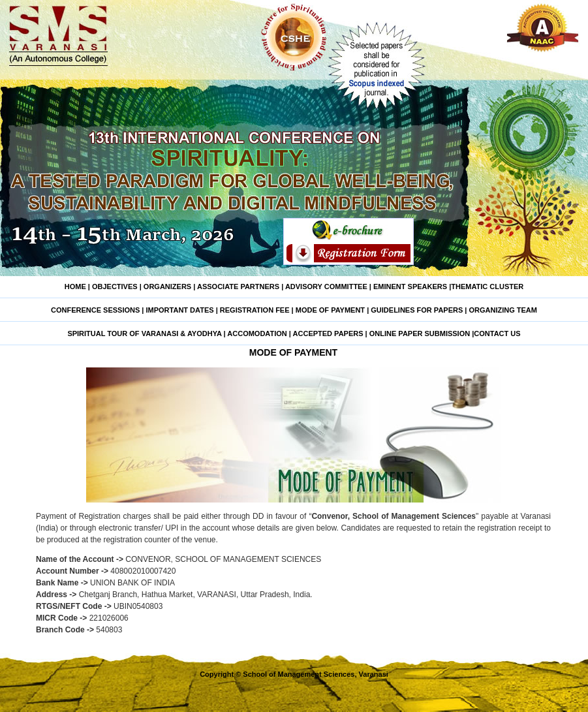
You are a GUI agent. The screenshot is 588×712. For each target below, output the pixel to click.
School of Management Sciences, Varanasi (316, 674)
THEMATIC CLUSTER (487, 286)
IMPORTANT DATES (180, 310)
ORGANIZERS (167, 286)
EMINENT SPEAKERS (410, 286)
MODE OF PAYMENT (330, 310)
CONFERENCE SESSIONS (96, 310)
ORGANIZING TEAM (503, 310)
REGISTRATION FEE (255, 310)
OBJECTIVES (114, 286)
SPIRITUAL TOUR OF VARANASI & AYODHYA (144, 333)
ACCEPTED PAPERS (327, 333)
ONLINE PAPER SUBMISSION (420, 333)
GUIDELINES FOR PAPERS (417, 310)
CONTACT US (497, 333)
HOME (75, 286)
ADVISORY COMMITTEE (326, 286)
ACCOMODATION (257, 333)
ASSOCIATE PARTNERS (238, 286)
